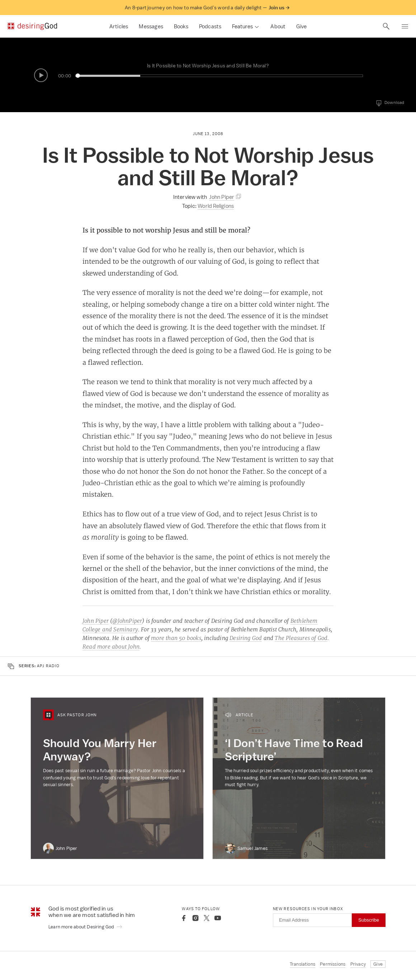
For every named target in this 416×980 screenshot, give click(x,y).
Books (181, 26)
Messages (151, 26)
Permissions (333, 964)
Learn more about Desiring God (86, 927)
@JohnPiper (127, 621)
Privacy (358, 964)
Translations (302, 964)
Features (242, 26)
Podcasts (210, 26)
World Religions (216, 206)
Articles (119, 26)
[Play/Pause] (41, 75)
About (278, 26)
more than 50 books (176, 638)
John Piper (96, 621)
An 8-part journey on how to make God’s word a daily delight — (207, 8)
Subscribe (369, 920)
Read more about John (111, 647)
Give (301, 26)
